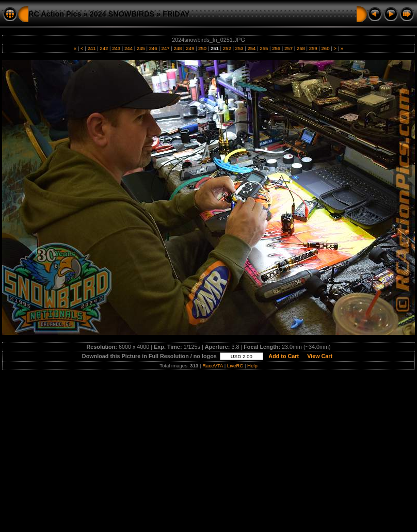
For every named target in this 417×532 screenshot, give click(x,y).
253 (239, 48)
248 (178, 48)
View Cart (320, 356)
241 (92, 48)
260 (325, 48)
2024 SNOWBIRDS (122, 14)
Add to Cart (284, 356)
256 (276, 48)
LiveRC (235, 366)
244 (128, 48)
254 (252, 48)
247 (165, 48)
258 (301, 48)
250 (202, 48)
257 (288, 48)
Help (252, 366)
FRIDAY (176, 14)
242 (104, 48)
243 (116, 48)
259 (313, 48)
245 (141, 48)
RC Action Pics (55, 14)
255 (264, 48)
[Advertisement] (208, 448)
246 (153, 48)
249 (190, 48)
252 (227, 48)
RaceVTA (213, 366)
